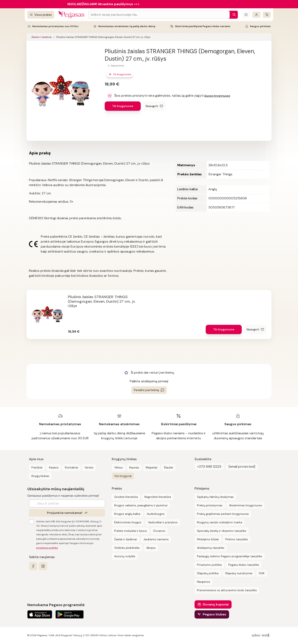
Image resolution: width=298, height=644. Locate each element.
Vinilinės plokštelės (127, 548)
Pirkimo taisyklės (237, 539)
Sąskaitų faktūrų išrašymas (215, 497)
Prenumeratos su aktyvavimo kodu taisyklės (227, 590)
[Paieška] (233, 15)
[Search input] (159, 15)
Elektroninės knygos (128, 522)
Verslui (89, 467)
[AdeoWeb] (261, 635)
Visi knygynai (123, 476)
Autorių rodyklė (125, 556)
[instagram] (43, 566)
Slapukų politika (208, 573)
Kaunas (134, 467)
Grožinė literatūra (126, 497)
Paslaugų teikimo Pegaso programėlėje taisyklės (230, 556)
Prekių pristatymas (210, 505)
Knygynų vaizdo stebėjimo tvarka (220, 522)
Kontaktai (71, 467)
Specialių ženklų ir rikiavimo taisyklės (222, 531)
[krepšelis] (267, 15)
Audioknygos (156, 514)
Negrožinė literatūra (158, 497)
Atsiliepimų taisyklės (211, 548)
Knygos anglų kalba (127, 514)
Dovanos (159, 531)
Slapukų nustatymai (239, 573)
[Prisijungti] (256, 15)
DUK (262, 573)
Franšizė (37, 467)
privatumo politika (47, 548)
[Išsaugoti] (154, 106)
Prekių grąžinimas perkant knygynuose (223, 514)
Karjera (54, 467)
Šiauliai (168, 467)
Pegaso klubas (214, 614)
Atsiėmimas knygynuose (246, 505)
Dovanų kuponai (216, 604)
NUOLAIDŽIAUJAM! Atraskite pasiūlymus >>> (103, 4)
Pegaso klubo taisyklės (244, 565)
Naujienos (204, 582)
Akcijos (151, 548)
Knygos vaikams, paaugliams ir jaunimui (141, 505)
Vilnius (118, 467)
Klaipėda (151, 467)
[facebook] (33, 566)
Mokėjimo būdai (208, 539)
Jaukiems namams (156, 539)
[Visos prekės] (41, 15)
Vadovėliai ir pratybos (163, 522)
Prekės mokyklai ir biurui (130, 531)
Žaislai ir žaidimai (41, 37)
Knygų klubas (40, 476)
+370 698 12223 (209, 466)
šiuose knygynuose (217, 96)
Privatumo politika (209, 565)
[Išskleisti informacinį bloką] (246, 15)
